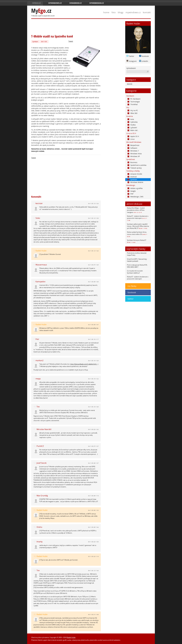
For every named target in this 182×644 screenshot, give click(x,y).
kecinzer (39, 203)
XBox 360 (132, 113)
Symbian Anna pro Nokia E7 (137, 241)
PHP (130, 194)
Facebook (145, 56)
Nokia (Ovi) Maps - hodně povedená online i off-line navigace (136, 210)
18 (35, 556)
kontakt (147, 12)
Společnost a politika (137, 165)
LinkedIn (145, 61)
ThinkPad (133, 104)
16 (35, 527)
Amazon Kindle (135, 174)
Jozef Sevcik (41, 463)
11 (35, 429)
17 (35, 542)
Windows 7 (133, 151)
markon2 (39, 360)
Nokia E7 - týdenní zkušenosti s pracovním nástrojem (138, 218)
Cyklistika (133, 122)
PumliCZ (40, 446)
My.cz (41, 11)
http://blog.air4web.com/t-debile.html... (84, 364)
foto (114, 12)
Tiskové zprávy (135, 168)
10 (35, 407)
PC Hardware (134, 99)
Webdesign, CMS (135, 197)
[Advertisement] (73, 26)
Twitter (131, 56)
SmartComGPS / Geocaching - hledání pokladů (137, 260)
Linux (131, 139)
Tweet (71, 41)
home (106, 12)
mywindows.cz (133, 12)
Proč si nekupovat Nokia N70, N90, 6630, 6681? (137, 266)
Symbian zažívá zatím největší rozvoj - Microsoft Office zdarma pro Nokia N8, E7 (138, 226)
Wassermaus (41, 265)
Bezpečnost (133, 145)
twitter (131, 299)
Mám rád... (133, 130)
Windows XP (134, 156)
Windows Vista (135, 154)
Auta (131, 119)
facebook (132, 292)
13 (35, 463)
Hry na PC (133, 110)
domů (130, 84)
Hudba (132, 125)
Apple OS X (133, 136)
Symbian (35, 42)
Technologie (134, 102)
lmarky (40, 542)
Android (132, 177)
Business (132, 162)
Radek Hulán (41, 251)
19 (35, 570)
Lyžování (132, 128)
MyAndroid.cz (76, 3)
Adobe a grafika (135, 188)
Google (132, 191)
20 (35, 614)
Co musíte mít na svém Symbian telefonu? (135, 272)
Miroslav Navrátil (44, 429)
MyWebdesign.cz (97, 3)
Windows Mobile (135, 182)
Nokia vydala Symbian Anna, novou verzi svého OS (137, 234)
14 (35, 496)
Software (132, 148)
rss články (132, 286)
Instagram (133, 61)
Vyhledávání (131, 68)
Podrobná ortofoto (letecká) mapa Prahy (137, 254)
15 (35, 510)
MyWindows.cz (55, 3)
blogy (121, 12)
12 (35, 446)
